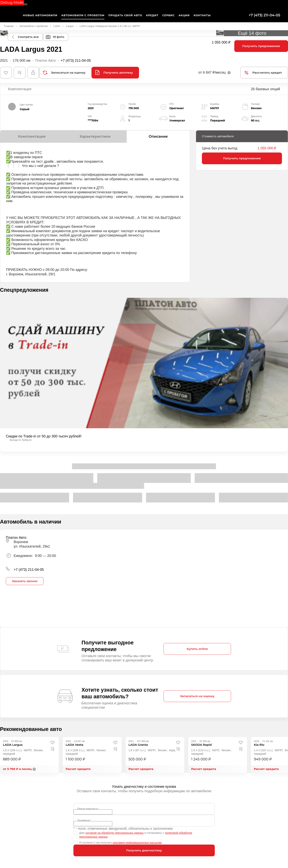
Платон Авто (45, 61)
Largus (70, 26)
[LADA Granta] (138, 745)
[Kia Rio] (259, 745)
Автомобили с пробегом (33, 26)
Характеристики (95, 136)
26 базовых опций (265, 89)
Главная (9, 26)
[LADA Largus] (13, 745)
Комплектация (32, 136)
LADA (57, 26)
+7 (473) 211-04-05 (264, 15)
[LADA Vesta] (74, 745)
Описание (158, 136)
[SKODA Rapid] (201, 745)
